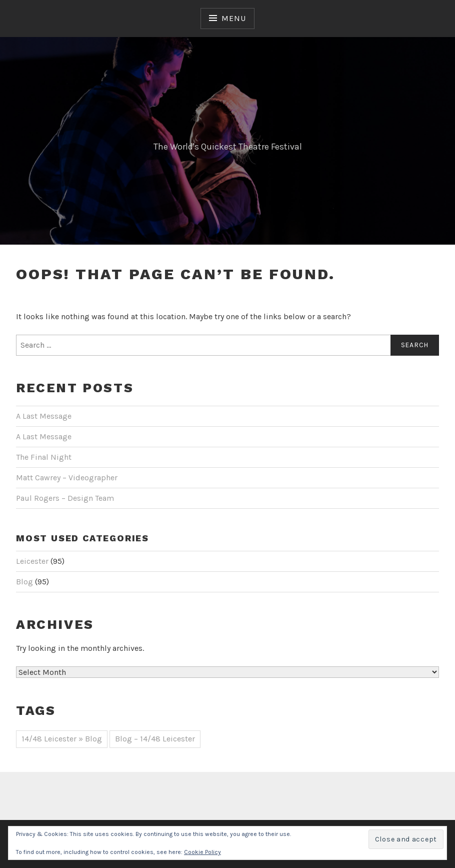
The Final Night (44, 457)
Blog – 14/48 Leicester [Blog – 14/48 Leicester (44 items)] (155, 739)
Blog (24, 582)
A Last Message (44, 416)
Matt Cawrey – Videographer (67, 478)
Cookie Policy (202, 852)
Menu (233, 18)
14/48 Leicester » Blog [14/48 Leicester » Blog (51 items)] (62, 739)
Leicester (32, 561)
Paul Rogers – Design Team (65, 498)
